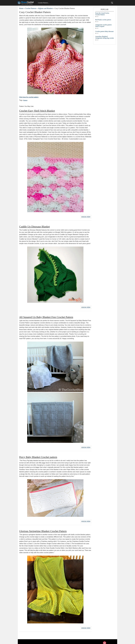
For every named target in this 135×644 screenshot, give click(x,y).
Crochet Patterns (43, 3)
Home (21, 8)
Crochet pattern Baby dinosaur (104, 31)
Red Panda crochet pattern (103, 20)
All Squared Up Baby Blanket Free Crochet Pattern (46, 316)
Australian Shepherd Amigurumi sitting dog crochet (105, 37)
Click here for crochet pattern (29, 97)
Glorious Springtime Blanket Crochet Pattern (43, 529)
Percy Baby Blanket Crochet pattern (38, 455)
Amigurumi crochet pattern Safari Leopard (103, 26)
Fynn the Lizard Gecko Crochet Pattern (102, 14)
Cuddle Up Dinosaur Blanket (34, 226)
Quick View (86, 216)
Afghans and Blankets (45, 8)
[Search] (112, 3)
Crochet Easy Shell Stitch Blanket (37, 111)
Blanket (25, 100)
